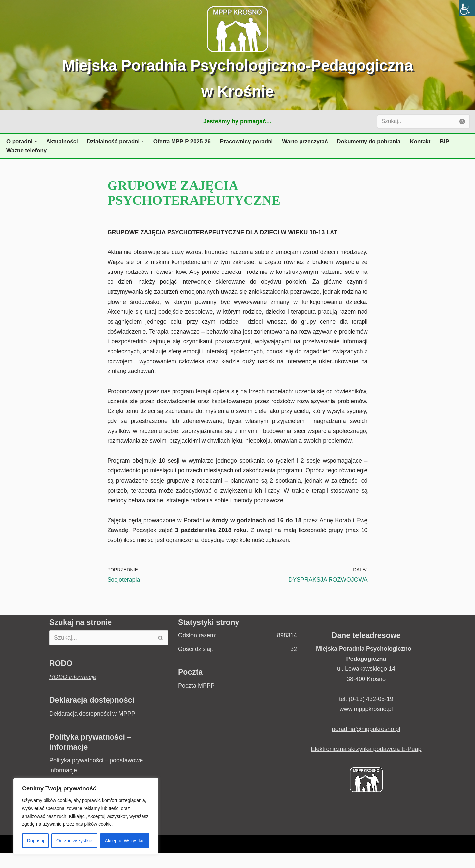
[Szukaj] (416, 122)
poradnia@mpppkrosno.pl (366, 744)
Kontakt (425, 141)
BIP (449, 141)
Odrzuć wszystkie (74, 841)
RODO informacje (73, 692)
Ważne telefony (27, 151)
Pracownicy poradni (249, 141)
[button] (36, 141)
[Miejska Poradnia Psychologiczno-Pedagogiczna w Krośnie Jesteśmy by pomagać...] (237, 55)
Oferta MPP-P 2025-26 (184, 141)
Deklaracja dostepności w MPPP (92, 728)
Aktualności (63, 141)
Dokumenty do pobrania (373, 141)
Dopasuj (35, 841)
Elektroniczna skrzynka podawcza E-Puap (366, 764)
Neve (56, 859)
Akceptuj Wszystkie (125, 841)
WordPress (116, 859)
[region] (86, 816)
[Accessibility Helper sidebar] (467, 8)
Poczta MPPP (196, 700)
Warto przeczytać (308, 141)
